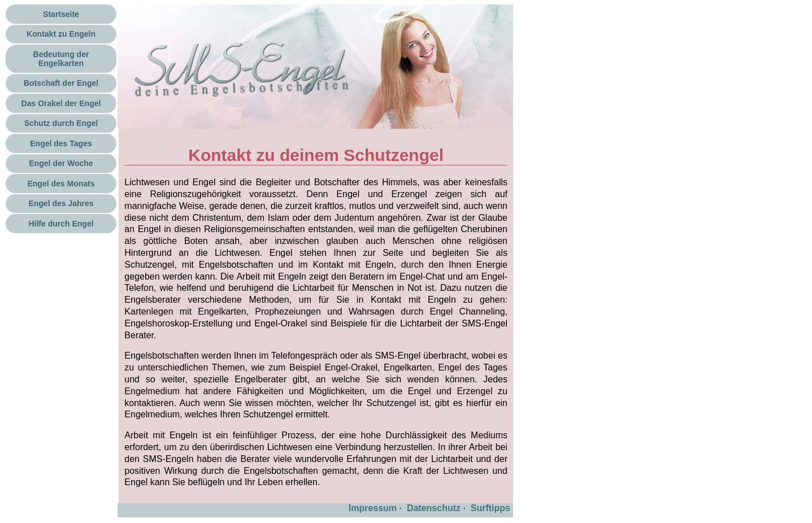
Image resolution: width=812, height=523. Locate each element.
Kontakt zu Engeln (61, 34)
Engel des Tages (61, 143)
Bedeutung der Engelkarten (61, 59)
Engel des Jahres (61, 203)
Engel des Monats (61, 184)
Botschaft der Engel (61, 83)
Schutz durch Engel (61, 123)
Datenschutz (434, 508)
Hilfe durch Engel (61, 224)
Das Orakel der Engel (61, 103)
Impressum (373, 508)
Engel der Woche (61, 163)
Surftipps (490, 508)
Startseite (61, 14)
